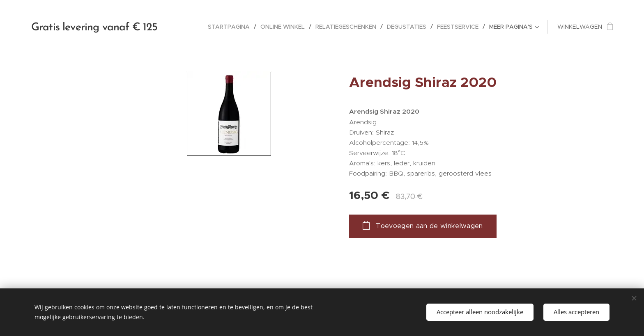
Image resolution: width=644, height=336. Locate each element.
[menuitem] (231, 27)
